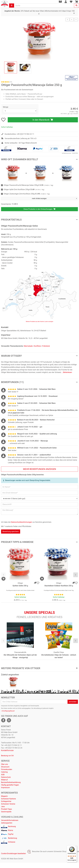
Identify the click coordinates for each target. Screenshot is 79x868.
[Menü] (76, 847)
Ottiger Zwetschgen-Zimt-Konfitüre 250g (27, 194)
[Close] (74, 13)
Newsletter (8, 698)
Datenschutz (6, 777)
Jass (3, 806)
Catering (4, 772)
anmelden (73, 702)
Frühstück (46, 346)
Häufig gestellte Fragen (10, 785)
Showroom (5, 767)
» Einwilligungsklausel (8, 711)
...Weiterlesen (67, 372)
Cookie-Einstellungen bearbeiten (13, 853)
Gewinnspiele (6, 812)
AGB (3, 775)
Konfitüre (37, 346)
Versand (76, 114)
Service (5, 761)
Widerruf (4, 780)
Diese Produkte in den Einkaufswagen (39, 209)
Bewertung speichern (11, 531)
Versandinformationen (10, 820)
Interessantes (9, 793)
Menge (6, 107)
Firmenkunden (7, 769)
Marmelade (28, 346)
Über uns (4, 764)
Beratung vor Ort (7, 756)
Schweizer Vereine (8, 804)
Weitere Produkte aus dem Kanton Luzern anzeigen (39, 322)
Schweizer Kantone (8, 799)
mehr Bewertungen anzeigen (40, 469)
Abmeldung (37, 708)
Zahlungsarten (7, 823)
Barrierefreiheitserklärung (11, 782)
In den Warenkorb (43, 120)
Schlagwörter (6, 801)
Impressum (5, 788)
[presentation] (3, 575)
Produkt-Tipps (7, 809)
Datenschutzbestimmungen (21, 522)
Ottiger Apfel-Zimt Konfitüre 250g (24, 189)
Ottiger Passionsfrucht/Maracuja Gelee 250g (28, 185)
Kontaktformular (7, 750)
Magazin (4, 796)
